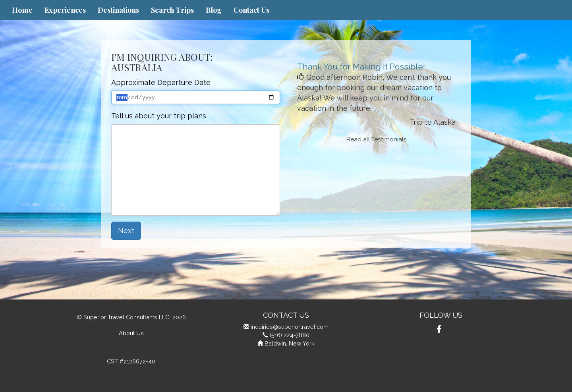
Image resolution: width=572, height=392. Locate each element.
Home (22, 10)
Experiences (65, 10)
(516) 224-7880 (290, 335)
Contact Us (251, 10)
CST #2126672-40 (131, 361)
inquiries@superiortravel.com (290, 327)
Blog (214, 10)
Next (126, 231)
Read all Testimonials (377, 139)
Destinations (118, 10)
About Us (131, 333)
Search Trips (172, 10)
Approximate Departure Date (161, 82)
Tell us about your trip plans (159, 116)
